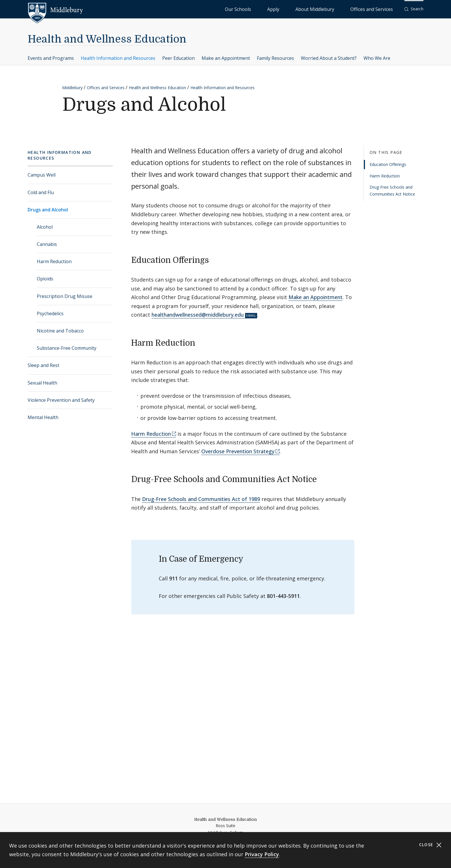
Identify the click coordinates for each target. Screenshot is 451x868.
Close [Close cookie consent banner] (430, 845)
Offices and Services (379, 9)
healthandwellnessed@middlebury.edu (198, 315)
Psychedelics (50, 313)
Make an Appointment (226, 58)
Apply (308, 9)
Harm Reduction (54, 261)
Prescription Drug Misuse (65, 296)
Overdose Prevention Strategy (238, 451)
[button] (414, 9)
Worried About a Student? (329, 58)
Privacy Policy (262, 854)
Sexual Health (42, 383)
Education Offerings (388, 164)
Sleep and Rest (43, 365)
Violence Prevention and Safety (61, 400)
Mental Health (43, 417)
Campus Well (42, 175)
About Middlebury (336, 9)
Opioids (45, 279)
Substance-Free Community (67, 348)
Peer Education (178, 58)
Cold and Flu (41, 192)
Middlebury (72, 88)
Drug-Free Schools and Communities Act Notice (392, 191)
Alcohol (45, 227)
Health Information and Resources (118, 58)
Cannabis (47, 244)
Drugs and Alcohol (48, 210)
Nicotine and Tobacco (60, 331)
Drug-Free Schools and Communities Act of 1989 (201, 499)
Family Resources (275, 58)
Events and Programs (51, 58)
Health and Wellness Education (107, 39)
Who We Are (377, 58)
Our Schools (285, 9)
